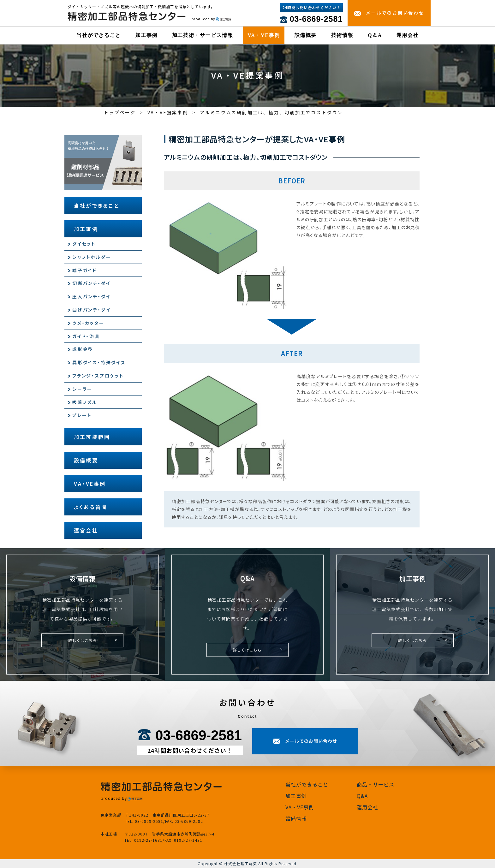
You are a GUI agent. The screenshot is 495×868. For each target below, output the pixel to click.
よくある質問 (91, 507)
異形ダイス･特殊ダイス (99, 362)
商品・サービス (376, 784)
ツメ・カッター (88, 323)
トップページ (120, 112)
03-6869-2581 (316, 19)
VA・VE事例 (264, 35)
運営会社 (86, 530)
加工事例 (146, 35)
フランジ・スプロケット (98, 376)
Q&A (362, 796)
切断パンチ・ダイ (91, 283)
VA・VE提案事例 (168, 112)
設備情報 (296, 818)
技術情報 (342, 35)
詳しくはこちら (83, 640)
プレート (82, 415)
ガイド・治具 (86, 336)
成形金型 (83, 349)
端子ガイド (85, 270)
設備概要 (306, 35)
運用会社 (408, 35)
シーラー (82, 389)
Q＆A (375, 35)
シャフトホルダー (92, 257)
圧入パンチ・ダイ (91, 296)
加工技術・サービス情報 (203, 35)
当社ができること (99, 35)
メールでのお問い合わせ (395, 13)
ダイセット (84, 244)
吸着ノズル (85, 402)
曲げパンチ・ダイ (91, 310)
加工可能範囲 (92, 437)
